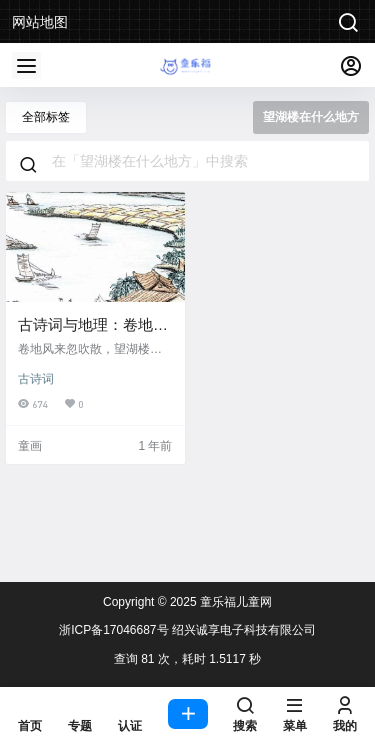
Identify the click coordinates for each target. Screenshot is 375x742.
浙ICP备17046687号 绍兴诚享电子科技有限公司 (187, 630)
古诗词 (36, 379)
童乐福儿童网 (234, 602)
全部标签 (46, 117)
